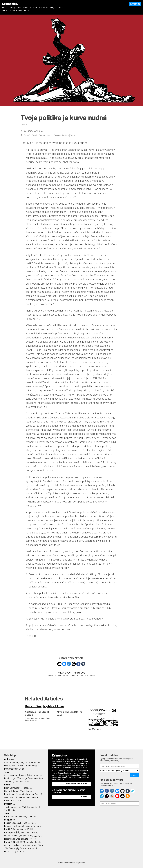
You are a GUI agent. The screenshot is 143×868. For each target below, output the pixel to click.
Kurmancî (32, 848)
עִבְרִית (7, 845)
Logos (14, 778)
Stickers (31, 775)
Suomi (23, 829)
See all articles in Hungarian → (16, 10)
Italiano (49, 135)
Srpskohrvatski (23, 839)
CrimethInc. (10, 4)
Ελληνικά (15, 829)
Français (8, 826)
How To (15, 766)
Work (23, 791)
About (60, 8)
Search (42, 8)
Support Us (135, 4)
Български (9, 832)
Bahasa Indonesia (29, 832)
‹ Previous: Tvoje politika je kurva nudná (63, 675)
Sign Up (134, 775)
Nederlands (10, 839)
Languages (51, 8)
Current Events (35, 762)
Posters (23, 775)
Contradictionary (12, 791)
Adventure (14, 762)
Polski (7, 829)
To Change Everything (28, 778)
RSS (13, 760)
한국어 (34, 839)
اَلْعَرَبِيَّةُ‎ (16, 842)
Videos (39, 775)
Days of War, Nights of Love (34, 131)
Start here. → (84, 797)
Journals (14, 775)
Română (8, 842)
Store (35, 8)
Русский (37, 826)
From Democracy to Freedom (18, 788)
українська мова (28, 845)
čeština (8, 836)
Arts (6, 762)
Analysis (23, 762)
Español (42, 135)
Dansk (37, 842)
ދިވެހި (17, 848)
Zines (7, 775)
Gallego (23, 848)
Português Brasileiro (61, 135)
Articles (8, 759)
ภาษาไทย (15, 845)
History (8, 766)
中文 (18, 832)
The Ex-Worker (11, 807)
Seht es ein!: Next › (88, 675)
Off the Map (15, 801)
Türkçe (73, 135)
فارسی (38, 836)
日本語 (30, 829)
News (22, 766)
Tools (19, 8)
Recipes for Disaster (25, 794)
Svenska (30, 842)
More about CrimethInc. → (78, 784)
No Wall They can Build (29, 807)
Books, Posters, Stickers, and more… (21, 817)
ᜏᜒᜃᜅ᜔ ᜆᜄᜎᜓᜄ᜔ (18, 852)
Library (12, 8)
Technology (31, 766)
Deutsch (27, 135)
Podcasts (27, 8)
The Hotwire (10, 810)
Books (5, 8)
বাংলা (22, 842)
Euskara (16, 836)
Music (7, 778)
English (35, 135)
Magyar (24, 836)
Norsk (7, 852)
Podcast (8, 804)
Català (12, 848)
